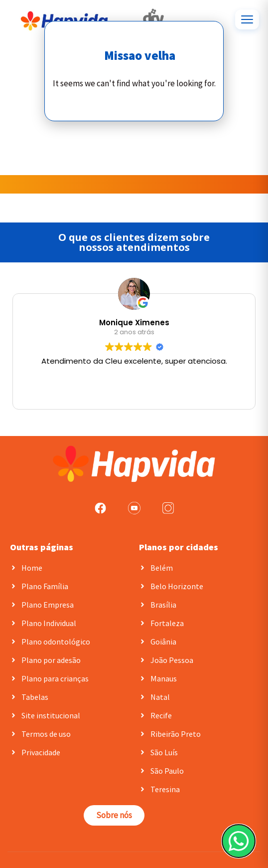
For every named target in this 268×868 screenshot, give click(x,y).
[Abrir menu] (247, 19)
